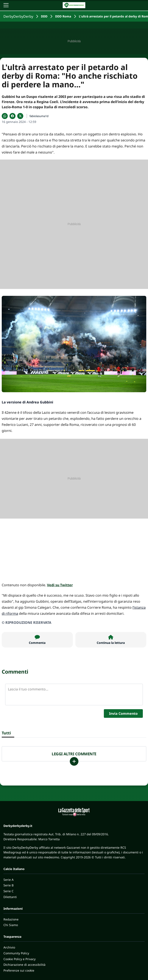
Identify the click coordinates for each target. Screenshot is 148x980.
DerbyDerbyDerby (18, 16)
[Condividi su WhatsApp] (5, 116)
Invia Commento (123, 713)
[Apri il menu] (6, 5)
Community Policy (16, 953)
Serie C (9, 891)
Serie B (9, 885)
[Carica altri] (74, 761)
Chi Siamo (11, 925)
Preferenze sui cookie (19, 970)
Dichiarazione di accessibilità (24, 965)
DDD (44, 16)
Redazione (11, 919)
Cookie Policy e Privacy (19, 959)
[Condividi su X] (20, 116)
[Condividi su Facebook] (12, 116)
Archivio (9, 947)
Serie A (9, 880)
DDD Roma (63, 16)
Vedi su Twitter (60, 585)
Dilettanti (10, 897)
